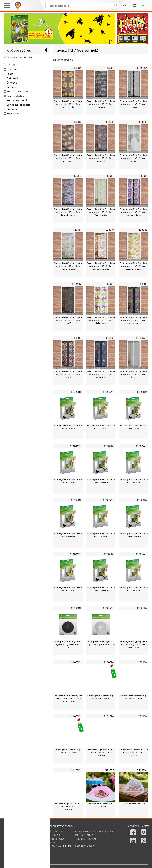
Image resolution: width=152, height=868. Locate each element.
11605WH (142, 554)
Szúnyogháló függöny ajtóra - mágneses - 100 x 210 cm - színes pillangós (101, 266)
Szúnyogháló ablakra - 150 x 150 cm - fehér (101, 535)
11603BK (76, 500)
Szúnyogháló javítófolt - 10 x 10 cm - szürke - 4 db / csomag (134, 752)
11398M (77, 284)
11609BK (109, 662)
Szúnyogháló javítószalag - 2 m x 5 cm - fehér (68, 751)
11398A (77, 68)
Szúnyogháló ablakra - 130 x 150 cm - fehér (134, 481)
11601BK (142, 392)
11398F (143, 122)
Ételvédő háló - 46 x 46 (134, 804)
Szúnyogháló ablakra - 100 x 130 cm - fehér (68, 481)
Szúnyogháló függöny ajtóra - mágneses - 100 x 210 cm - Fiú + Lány (134, 158)
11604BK (142, 500)
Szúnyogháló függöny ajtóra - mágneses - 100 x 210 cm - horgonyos (101, 374)
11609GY (142, 662)
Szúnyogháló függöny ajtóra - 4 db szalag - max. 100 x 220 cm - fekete (134, 644)
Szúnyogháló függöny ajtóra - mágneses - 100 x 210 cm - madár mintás (68, 266)
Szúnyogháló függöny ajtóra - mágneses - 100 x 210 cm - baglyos (101, 158)
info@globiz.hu (86, 835)
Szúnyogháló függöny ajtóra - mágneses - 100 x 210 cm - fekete (134, 104)
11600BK (76, 392)
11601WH (76, 446)
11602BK (109, 446)
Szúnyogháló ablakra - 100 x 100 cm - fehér (101, 427)
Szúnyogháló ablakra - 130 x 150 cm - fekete (101, 481)
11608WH (76, 662)
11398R (77, 338)
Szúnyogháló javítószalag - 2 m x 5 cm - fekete (101, 697)
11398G (77, 176)
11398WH (142, 338)
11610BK (109, 716)
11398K (110, 230)
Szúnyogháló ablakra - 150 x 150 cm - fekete (68, 535)
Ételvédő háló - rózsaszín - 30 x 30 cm (101, 805)
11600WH (109, 392)
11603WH (109, 500)
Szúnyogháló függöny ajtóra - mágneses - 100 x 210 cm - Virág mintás (101, 212)
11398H (110, 176)
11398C (77, 122)
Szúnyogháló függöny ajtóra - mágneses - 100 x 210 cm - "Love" (68, 320)
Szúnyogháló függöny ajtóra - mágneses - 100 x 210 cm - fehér (134, 374)
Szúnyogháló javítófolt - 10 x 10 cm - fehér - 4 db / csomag (68, 806)
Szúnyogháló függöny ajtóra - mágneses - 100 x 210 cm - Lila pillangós (68, 212)
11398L (143, 230)
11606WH (109, 608)
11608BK (142, 608)
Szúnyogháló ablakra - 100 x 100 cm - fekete (68, 427)
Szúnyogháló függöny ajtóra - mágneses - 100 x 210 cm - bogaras (68, 374)
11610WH (76, 770)
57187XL (142, 770)
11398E (110, 122)
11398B (110, 68)
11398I (143, 176)
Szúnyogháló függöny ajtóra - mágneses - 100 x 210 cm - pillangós (68, 158)
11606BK (76, 608)
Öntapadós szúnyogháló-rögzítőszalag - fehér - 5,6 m (101, 643)
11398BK (142, 68)
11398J (77, 230)
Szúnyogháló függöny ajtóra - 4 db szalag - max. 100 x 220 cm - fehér (68, 698)
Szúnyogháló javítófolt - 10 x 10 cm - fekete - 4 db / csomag (101, 752)
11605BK (109, 554)
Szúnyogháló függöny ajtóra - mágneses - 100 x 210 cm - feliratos (101, 104)
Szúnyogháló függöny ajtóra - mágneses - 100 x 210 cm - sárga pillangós (134, 266)
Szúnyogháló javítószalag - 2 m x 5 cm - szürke (134, 697)
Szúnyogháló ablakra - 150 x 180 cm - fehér (68, 589)
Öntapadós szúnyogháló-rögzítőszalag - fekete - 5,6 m (68, 644)
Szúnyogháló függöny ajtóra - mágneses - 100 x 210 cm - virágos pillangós (134, 320)
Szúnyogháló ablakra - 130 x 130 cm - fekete (101, 589)
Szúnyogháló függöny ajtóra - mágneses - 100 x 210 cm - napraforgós (68, 104)
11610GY (142, 716)
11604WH (76, 554)
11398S (110, 338)
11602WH (142, 446)
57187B (110, 770)
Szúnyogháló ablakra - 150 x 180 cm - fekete (134, 535)
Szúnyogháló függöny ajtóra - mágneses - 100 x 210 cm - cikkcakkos (101, 320)
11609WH (76, 716)
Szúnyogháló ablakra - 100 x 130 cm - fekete (134, 427)
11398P (143, 284)
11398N (110, 284)
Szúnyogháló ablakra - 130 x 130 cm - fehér (134, 589)
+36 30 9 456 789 (85, 839)
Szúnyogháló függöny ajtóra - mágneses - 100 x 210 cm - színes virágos (134, 212)
